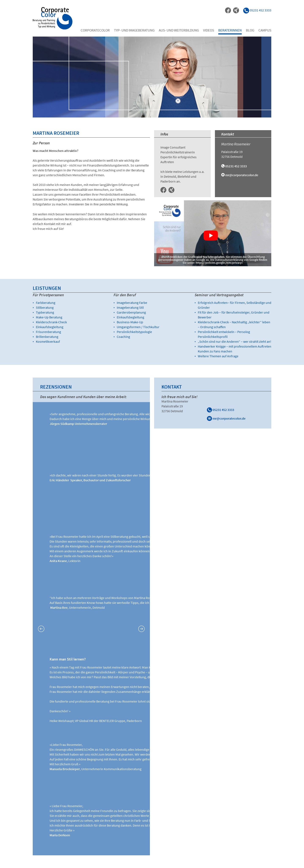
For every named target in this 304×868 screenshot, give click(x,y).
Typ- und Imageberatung (134, 30)
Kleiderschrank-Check (51, 322)
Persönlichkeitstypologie (134, 332)
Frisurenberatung (48, 332)
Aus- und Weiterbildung (179, 30)
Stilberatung (45, 307)
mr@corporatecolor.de (242, 175)
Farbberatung (46, 303)
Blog (250, 30)
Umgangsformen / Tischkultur (138, 327)
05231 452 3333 (221, 410)
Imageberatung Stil (130, 307)
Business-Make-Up (130, 322)
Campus (265, 30)
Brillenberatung (47, 337)
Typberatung (45, 312)
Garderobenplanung (131, 312)
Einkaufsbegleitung (50, 327)
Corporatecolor (95, 30)
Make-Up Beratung (49, 317)
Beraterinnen (230, 30)
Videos (209, 30)
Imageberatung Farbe (132, 303)
